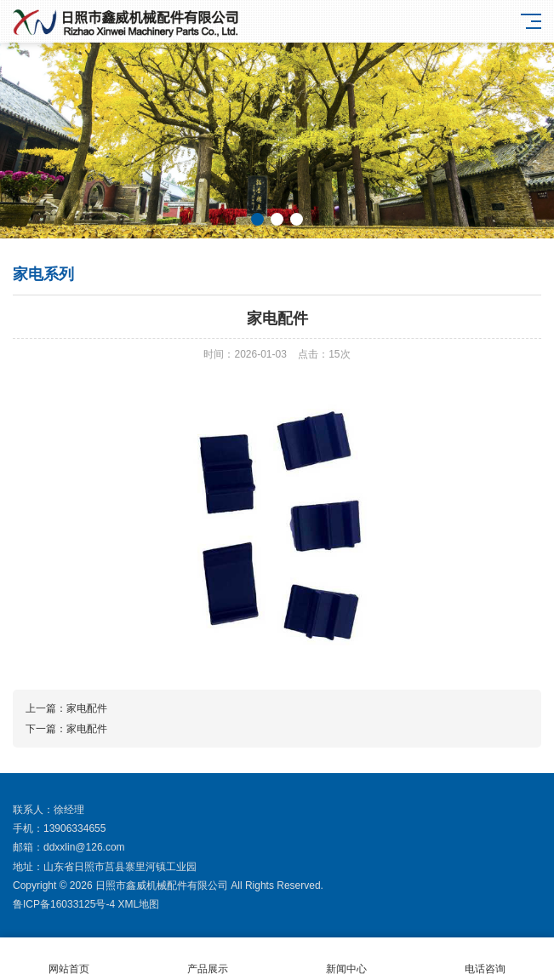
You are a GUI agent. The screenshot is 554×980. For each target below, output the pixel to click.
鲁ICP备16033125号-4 (64, 904)
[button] (257, 219)
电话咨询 (485, 959)
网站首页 (69, 959)
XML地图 (138, 904)
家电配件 (87, 708)
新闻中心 (347, 959)
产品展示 (208, 959)
